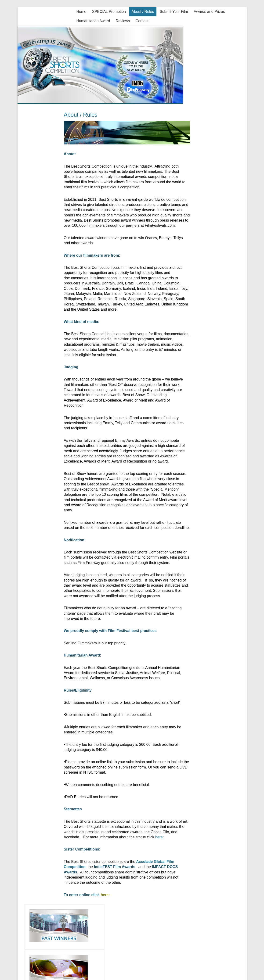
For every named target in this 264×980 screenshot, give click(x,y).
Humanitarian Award (93, 21)
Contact (142, 21)
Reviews (123, 21)
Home (81, 12)
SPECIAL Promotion (109, 12)
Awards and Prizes (209, 12)
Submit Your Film (174, 12)
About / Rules (143, 12)
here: (159, 837)
